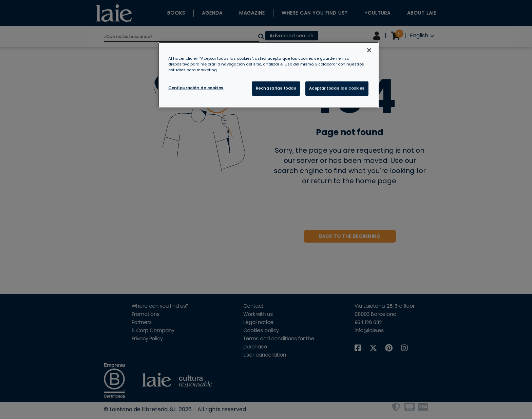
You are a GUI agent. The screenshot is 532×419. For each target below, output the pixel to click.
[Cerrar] (369, 50)
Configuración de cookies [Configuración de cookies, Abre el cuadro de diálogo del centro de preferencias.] (196, 88)
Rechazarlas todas (276, 88)
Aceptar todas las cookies (337, 88)
